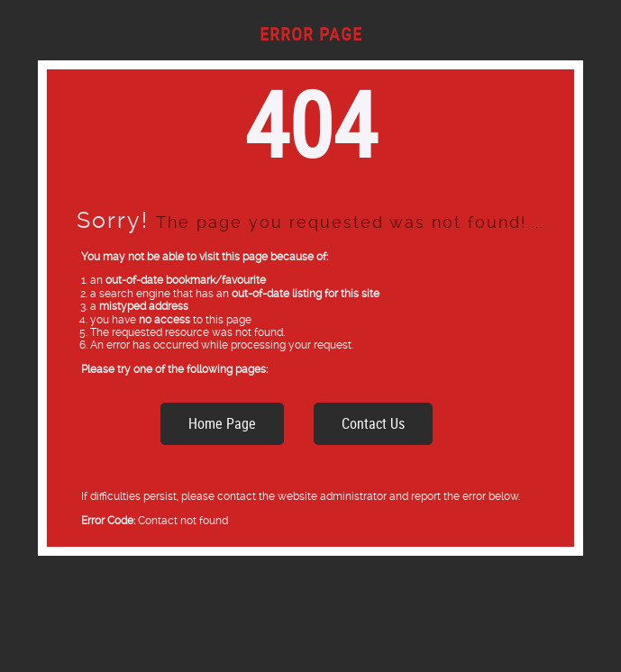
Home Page (222, 423)
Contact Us (373, 423)
